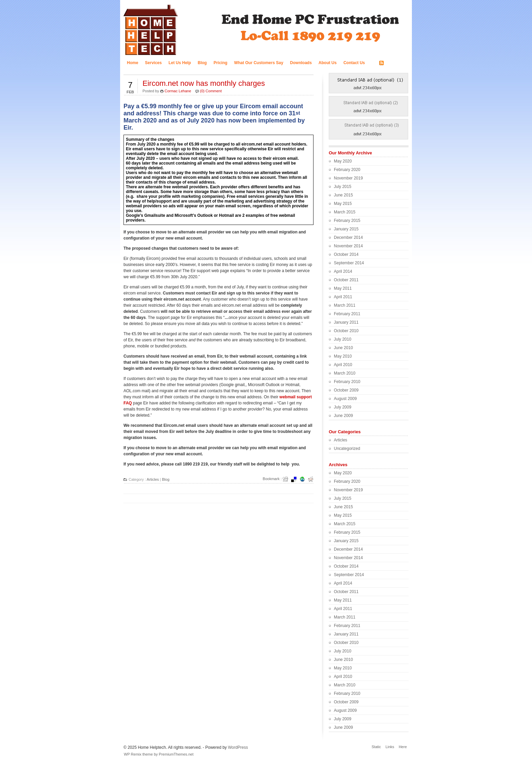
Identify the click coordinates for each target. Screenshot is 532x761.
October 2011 (346, 280)
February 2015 (347, 221)
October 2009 (346, 390)
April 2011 (343, 297)
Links (390, 747)
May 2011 (343, 288)
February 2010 (347, 382)
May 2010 (343, 356)
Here (403, 747)
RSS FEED (396, 63)
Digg (287, 479)
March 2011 (345, 305)
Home (132, 63)
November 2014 (348, 246)
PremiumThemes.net (176, 754)
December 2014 (348, 237)
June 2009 (343, 416)
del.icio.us (296, 479)
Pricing (220, 63)
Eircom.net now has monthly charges (204, 83)
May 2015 (343, 204)
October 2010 (346, 331)
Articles (153, 479)
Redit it (313, 479)
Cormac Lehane (178, 91)
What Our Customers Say (259, 63)
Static (376, 747)
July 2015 (343, 187)
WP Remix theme (138, 754)
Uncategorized (347, 449)
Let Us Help (180, 63)
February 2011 (347, 314)
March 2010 (345, 373)
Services (153, 63)
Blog (202, 63)
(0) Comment (211, 91)
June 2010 (343, 348)
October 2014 (346, 254)
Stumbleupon (304, 479)
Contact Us (354, 63)
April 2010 (343, 365)
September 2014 (349, 263)
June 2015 (343, 195)
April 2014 (343, 271)
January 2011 (346, 322)
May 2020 (343, 161)
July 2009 (343, 407)
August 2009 (345, 399)
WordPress (238, 747)
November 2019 (348, 178)
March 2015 (345, 212)
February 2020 (347, 170)
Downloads (301, 63)
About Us (328, 63)
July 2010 (343, 339)
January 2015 (346, 229)
